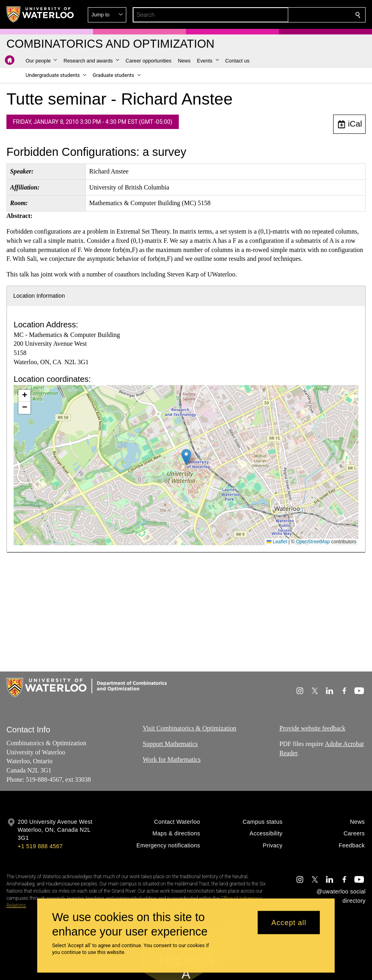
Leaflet (277, 542)
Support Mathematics (170, 744)
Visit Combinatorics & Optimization (189, 728)
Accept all (289, 922)
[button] (300, 15)
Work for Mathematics (172, 759)
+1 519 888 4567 (40, 846)
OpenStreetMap (313, 542)
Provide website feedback (312, 728)
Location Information (39, 296)
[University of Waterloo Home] (40, 14)
